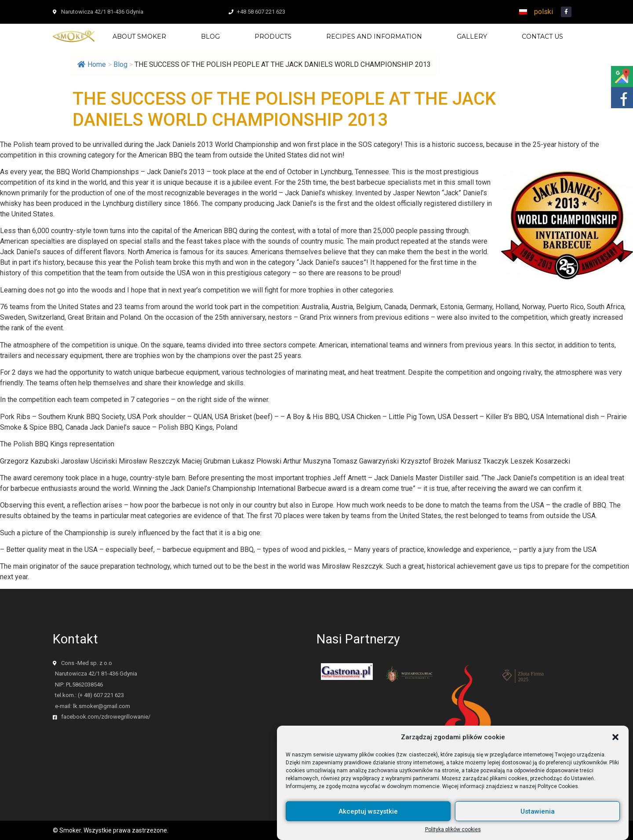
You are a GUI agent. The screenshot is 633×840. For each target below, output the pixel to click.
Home (92, 64)
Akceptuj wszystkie (368, 818)
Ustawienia (538, 818)
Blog (210, 37)
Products (273, 37)
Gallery (472, 37)
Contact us (542, 37)
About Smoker (139, 37)
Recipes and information (374, 37)
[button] (615, 744)
